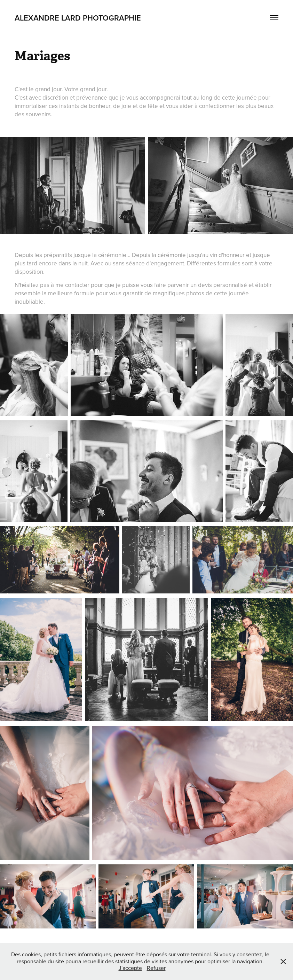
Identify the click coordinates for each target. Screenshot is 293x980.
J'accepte (130, 968)
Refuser (156, 968)
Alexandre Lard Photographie (78, 18)
